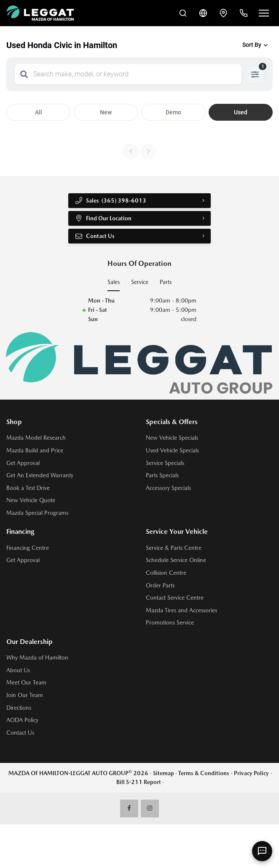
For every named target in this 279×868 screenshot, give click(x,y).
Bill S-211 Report (139, 782)
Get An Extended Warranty (40, 475)
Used (241, 112)
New (106, 112)
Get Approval (23, 463)
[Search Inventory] (183, 13)
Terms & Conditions (204, 773)
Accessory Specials (168, 488)
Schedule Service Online (176, 560)
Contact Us (95, 236)
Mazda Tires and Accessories (181, 610)
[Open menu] (264, 13)
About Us (18, 670)
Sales (114, 282)
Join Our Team (25, 695)
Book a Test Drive (28, 488)
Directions (19, 708)
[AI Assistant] (262, 851)
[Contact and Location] (223, 13)
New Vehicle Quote (31, 500)
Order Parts (160, 585)
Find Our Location (103, 218)
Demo (173, 112)
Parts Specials (162, 475)
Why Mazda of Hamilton (37, 657)
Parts (166, 282)
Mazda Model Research (36, 438)
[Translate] (203, 13)
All (39, 112)
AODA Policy (22, 720)
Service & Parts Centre (174, 548)
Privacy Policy (251, 773)
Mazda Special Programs (37, 513)
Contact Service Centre (175, 598)
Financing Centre (28, 548)
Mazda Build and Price (35, 450)
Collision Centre (166, 573)
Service (140, 282)
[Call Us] (244, 13)
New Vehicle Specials (172, 438)
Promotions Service (170, 622)
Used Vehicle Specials (172, 450)
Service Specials (165, 463)
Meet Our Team (26, 682)
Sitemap (164, 773)
